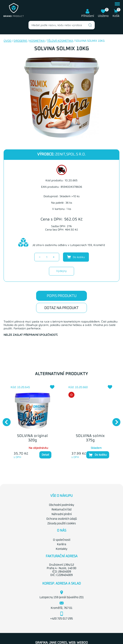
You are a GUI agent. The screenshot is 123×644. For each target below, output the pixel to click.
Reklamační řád (61, 510)
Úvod (8, 41)
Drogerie (20, 41)
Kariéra (62, 544)
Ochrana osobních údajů (62, 519)
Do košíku (76, 257)
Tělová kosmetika (60, 41)
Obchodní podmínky (61, 505)
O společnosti (62, 540)
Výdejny (61, 271)
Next (114, 420)
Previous (5, 420)
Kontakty (61, 549)
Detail (45, 455)
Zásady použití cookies (62, 524)
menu (117, 4)
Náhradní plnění (62, 514)
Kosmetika (37, 41)
